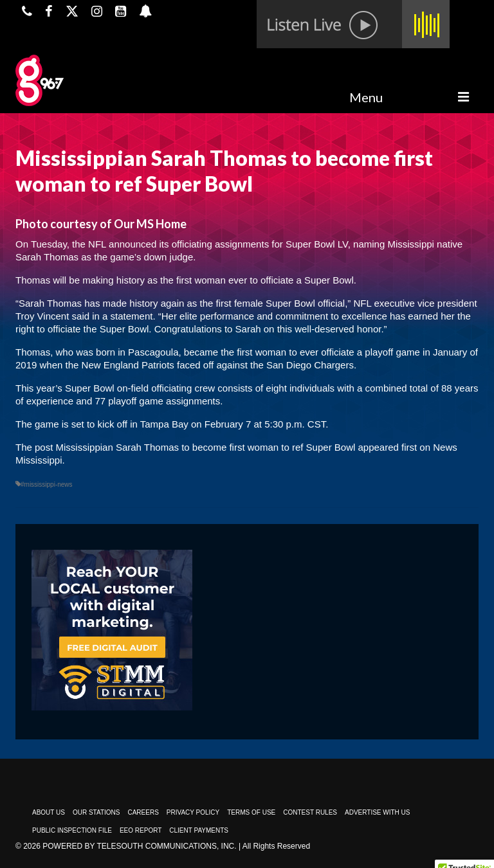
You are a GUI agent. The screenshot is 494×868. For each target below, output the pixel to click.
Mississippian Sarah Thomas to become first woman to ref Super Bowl (206, 447)
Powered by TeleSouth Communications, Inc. (139, 846)
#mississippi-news (47, 484)
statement (132, 316)
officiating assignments (220, 244)
